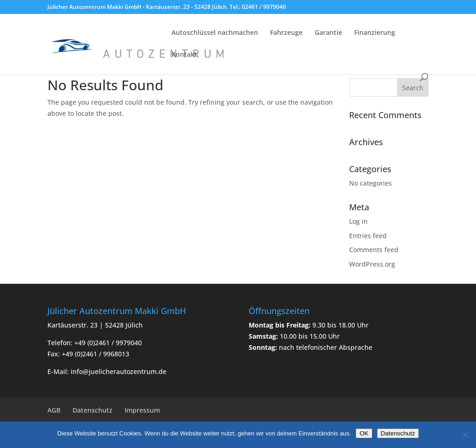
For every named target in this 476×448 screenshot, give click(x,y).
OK (364, 433)
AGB (54, 410)
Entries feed (368, 236)
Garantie (328, 33)
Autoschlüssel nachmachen (215, 33)
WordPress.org (372, 264)
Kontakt (184, 55)
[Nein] (464, 435)
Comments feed (374, 250)
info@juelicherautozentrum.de (119, 371)
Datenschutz (93, 410)
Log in (358, 221)
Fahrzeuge (286, 33)
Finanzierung (375, 33)
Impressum (142, 410)
